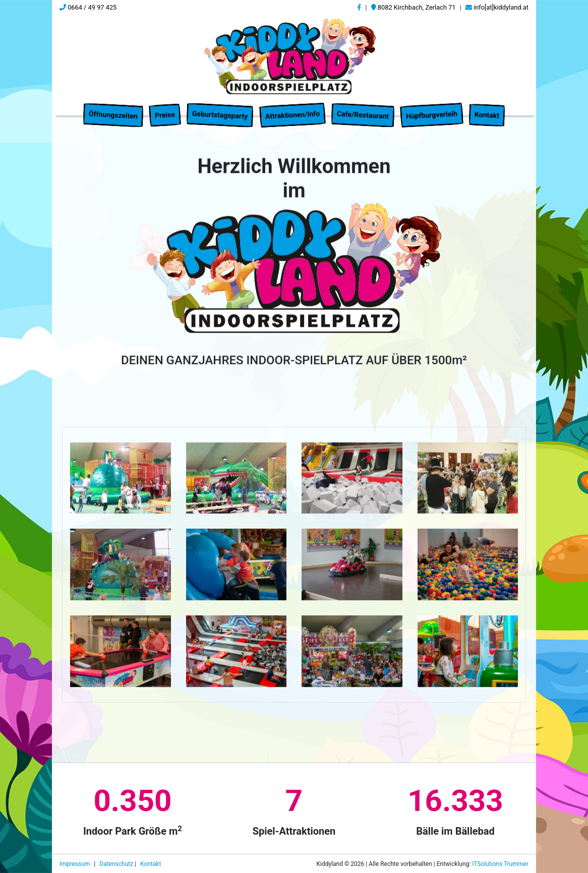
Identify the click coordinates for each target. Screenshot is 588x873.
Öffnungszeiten (113, 109)
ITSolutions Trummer (500, 864)
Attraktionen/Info (292, 109)
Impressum (75, 864)
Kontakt (487, 109)
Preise (165, 109)
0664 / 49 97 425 (88, 7)
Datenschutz (117, 864)
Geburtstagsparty (220, 109)
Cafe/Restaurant (363, 109)
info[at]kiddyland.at (497, 7)
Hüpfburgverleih (431, 109)
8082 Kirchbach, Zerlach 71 (414, 7)
